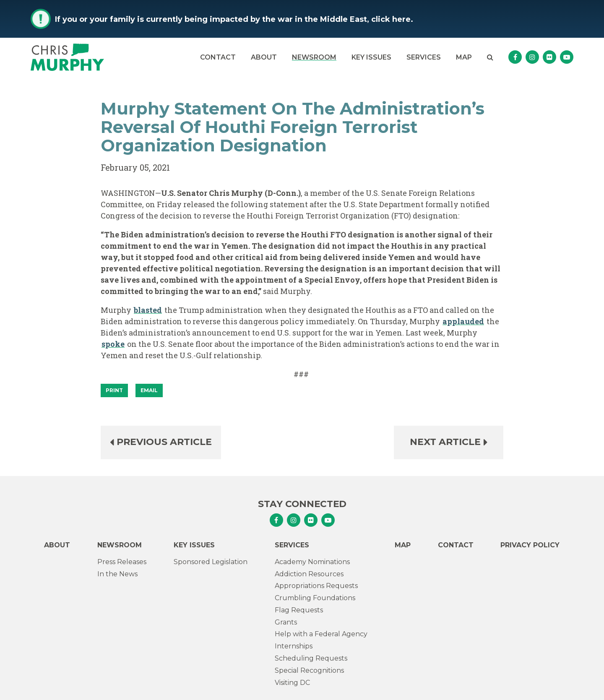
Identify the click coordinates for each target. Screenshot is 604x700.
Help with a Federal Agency (321, 634)
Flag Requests (299, 610)
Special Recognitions (309, 670)
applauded (463, 321)
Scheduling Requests (311, 658)
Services (424, 57)
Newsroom (314, 57)
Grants (286, 622)
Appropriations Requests (316, 586)
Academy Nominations (312, 562)
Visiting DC (292, 683)
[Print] (114, 390)
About (264, 57)
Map (464, 57)
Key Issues (371, 57)
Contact (218, 57)
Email (149, 390)
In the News (117, 574)
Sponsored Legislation (211, 562)
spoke (113, 344)
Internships (294, 646)
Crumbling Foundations (315, 598)
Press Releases (122, 562)
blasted (148, 310)
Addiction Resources (309, 574)
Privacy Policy (530, 545)
